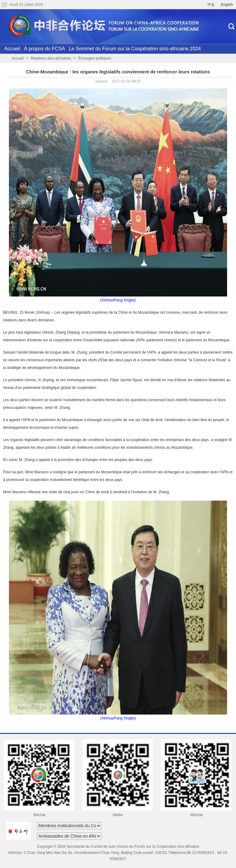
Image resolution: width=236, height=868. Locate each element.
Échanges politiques (95, 58)
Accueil (12, 49)
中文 (211, 5)
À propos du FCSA (44, 49)
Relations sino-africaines (51, 58)
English (227, 5)
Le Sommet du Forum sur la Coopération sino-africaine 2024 (135, 49)
